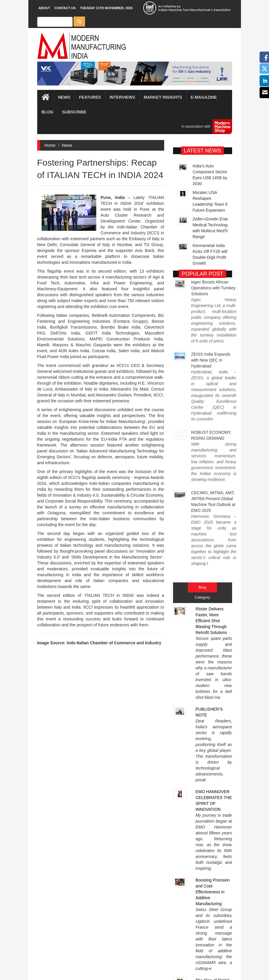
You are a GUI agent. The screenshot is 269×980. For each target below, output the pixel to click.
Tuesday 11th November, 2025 (106, 8)
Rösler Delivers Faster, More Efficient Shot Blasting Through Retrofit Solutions (211, 479)
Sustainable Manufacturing (209, 678)
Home (50, 145)
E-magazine (204, 97)
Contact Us (65, 8)
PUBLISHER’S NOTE (209, 519)
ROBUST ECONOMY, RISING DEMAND (211, 359)
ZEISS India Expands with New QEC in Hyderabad (211, 324)
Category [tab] (202, 456)
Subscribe (74, 112)
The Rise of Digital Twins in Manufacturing (212, 644)
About (44, 8)
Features (90, 97)
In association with (205, 127)
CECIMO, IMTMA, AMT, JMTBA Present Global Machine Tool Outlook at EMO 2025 (213, 398)
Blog (48, 112)
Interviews (122, 97)
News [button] (64, 97)
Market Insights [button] (163, 97)
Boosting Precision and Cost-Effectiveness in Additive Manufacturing (213, 602)
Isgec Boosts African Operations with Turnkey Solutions (213, 286)
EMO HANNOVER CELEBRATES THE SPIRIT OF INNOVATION (214, 556)
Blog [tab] (202, 446)
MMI (151, 965)
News (67, 145)
